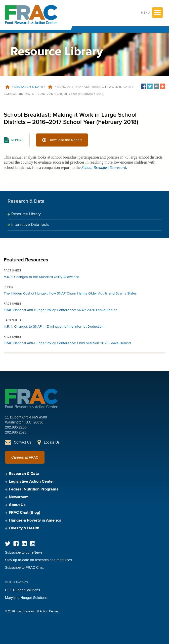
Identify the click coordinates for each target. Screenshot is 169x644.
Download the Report (65, 140)
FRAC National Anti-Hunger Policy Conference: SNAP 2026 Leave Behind (61, 310)
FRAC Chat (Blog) (25, 513)
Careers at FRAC (25, 457)
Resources (50, 87)
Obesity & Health (24, 528)
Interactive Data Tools (30, 225)
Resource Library (26, 214)
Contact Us (23, 442)
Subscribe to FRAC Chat (24, 567)
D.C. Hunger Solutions (23, 590)
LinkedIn (24, 544)
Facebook (16, 544)
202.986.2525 (16, 432)
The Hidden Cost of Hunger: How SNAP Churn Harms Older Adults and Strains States (70, 294)
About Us (17, 505)
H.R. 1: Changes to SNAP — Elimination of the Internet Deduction (54, 327)
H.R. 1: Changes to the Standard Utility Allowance (41, 277)
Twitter (8, 544)
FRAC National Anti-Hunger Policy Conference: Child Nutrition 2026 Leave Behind (67, 343)
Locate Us (52, 442)
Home (7, 87)
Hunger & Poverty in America (35, 521)
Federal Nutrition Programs (34, 489)
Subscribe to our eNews (24, 552)
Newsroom (19, 497)
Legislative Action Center (31, 482)
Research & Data (29, 87)
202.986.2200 (16, 427)
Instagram (33, 544)
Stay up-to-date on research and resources (38, 560)
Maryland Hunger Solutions (26, 598)
